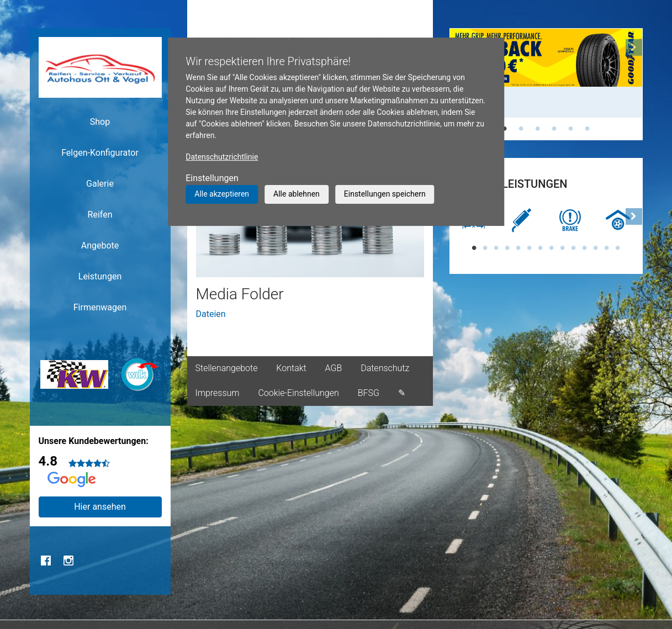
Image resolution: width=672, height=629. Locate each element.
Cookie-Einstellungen (298, 393)
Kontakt (291, 368)
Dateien (211, 314)
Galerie (100, 184)
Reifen (100, 215)
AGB (334, 368)
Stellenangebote (227, 368)
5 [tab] (571, 129)
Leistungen (100, 276)
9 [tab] (563, 248)
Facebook (46, 561)
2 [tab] (521, 129)
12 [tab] (596, 248)
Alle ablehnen (297, 194)
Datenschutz (385, 368)
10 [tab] (574, 248)
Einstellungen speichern (385, 194)
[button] (634, 84)
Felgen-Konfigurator (100, 153)
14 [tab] (618, 248)
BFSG (369, 393)
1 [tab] (505, 129)
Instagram (68, 561)
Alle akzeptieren (222, 194)
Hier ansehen (100, 507)
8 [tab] (552, 248)
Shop (100, 122)
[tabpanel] (546, 73)
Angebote (100, 245)
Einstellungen (212, 178)
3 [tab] (538, 129)
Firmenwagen (100, 307)
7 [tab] (541, 248)
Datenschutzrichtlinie (222, 157)
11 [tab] (585, 248)
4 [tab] (554, 129)
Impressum (218, 393)
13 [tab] (607, 248)
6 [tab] (588, 129)
